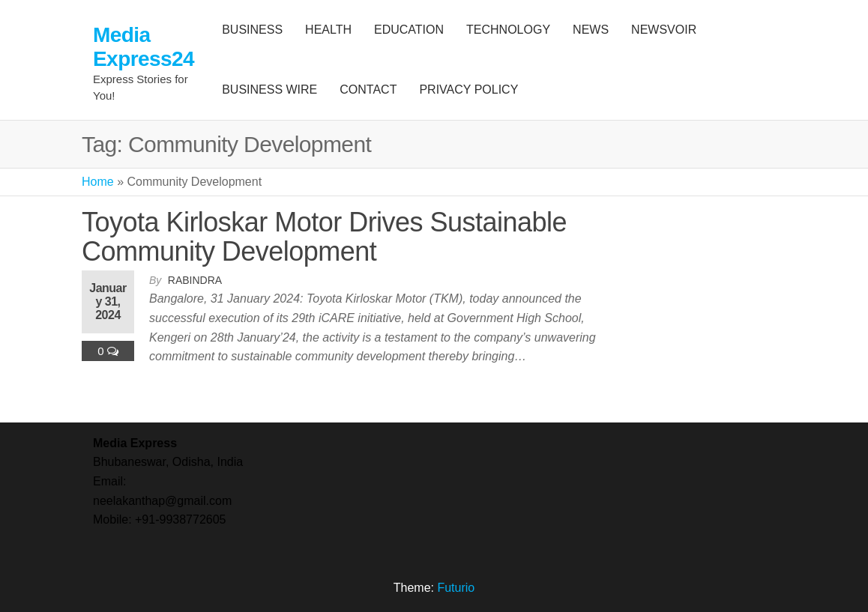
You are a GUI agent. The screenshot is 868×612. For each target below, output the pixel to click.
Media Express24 (144, 47)
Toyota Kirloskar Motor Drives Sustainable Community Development (324, 237)
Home (98, 182)
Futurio (456, 588)
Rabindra (195, 280)
